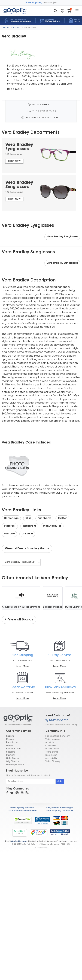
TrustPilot (20, 833)
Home (6, 28)
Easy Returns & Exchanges (60, 808)
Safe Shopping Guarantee (60, 811)
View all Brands (19, 620)
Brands (17, 28)
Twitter (62, 518)
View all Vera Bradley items (27, 549)
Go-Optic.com (19, 841)
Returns (10, 739)
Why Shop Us (13, 761)
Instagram (29, 526)
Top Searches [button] (41, 848)
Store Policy (51, 755)
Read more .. (16, 89)
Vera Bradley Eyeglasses (62, 237)
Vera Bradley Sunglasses (62, 263)
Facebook (44, 518)
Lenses (10, 746)
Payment (10, 755)
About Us (50, 742)
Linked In (27, 534)
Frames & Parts (13, 749)
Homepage (11, 518)
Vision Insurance (53, 739)
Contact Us (51, 746)
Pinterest (10, 526)
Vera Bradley (30, 28)
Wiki (28, 518)
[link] (42, 820)
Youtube (9, 534)
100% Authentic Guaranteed (22, 811)
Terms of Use (52, 752)
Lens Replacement (15, 765)
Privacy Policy (52, 749)
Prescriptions (12, 742)
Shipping (10, 736)
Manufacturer (52, 526)
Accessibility (51, 758)
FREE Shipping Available (22, 808)
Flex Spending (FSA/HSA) (58, 736)
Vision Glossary (53, 761)
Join (60, 781)
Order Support (13, 758)
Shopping (11, 752)
